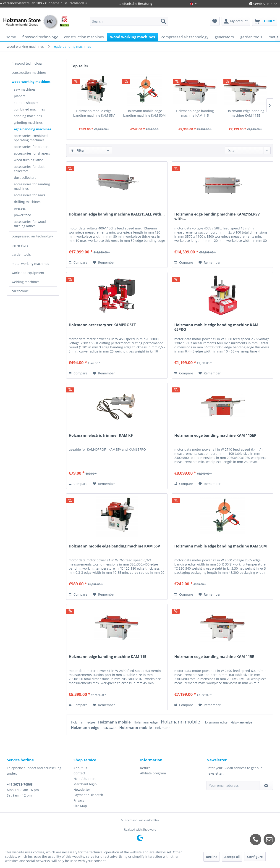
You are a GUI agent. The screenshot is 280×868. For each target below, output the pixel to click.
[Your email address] (233, 785)
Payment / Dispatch (88, 795)
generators (20, 245)
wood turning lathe (29, 160)
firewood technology (27, 63)
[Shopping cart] (265, 21)
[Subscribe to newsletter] (266, 785)
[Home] (11, 37)
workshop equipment (28, 273)
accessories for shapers (32, 153)
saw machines (25, 89)
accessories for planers (32, 147)
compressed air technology (32, 236)
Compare (78, 262)
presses (20, 208)
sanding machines (28, 116)
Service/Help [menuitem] (261, 4)
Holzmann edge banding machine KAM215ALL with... (117, 214)
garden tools (21, 254)
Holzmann (110, 728)
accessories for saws (30, 195)
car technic (20, 291)
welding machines (26, 282)
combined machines (29, 109)
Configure (255, 857)
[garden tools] (251, 37)
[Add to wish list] (104, 263)
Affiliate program (153, 773)
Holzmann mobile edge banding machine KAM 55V (94, 113)
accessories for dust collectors (29, 169)
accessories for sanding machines (32, 186)
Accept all (232, 857)
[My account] (236, 21)
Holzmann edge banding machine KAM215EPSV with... (217, 216)
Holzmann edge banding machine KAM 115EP (215, 435)
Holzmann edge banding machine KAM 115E (245, 113)
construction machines (29, 72)
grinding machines (28, 122)
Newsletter (82, 790)
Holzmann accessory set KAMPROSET (102, 325)
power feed (23, 215)
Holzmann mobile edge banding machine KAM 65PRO (216, 327)
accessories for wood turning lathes (30, 224)
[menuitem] (129, 21)
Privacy (79, 800)
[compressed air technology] (185, 37)
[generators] (224, 37)
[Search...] (129, 21)
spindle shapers (26, 103)
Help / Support (85, 779)
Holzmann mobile (115, 722)
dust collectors (25, 178)
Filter (78, 150)
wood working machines (31, 82)
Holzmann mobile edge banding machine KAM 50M (144, 113)
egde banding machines (33, 129)
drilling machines (27, 202)
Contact (79, 773)
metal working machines (30, 264)
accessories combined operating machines (31, 138)
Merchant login (85, 784)
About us (80, 768)
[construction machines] (84, 37)
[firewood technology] (40, 37)
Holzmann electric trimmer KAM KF (101, 435)
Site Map (80, 806)
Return (145, 768)
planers (20, 96)
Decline (212, 857)
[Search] (163, 21)
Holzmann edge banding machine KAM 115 (195, 113)
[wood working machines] (133, 37)
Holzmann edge (83, 722)
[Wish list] (215, 21)
